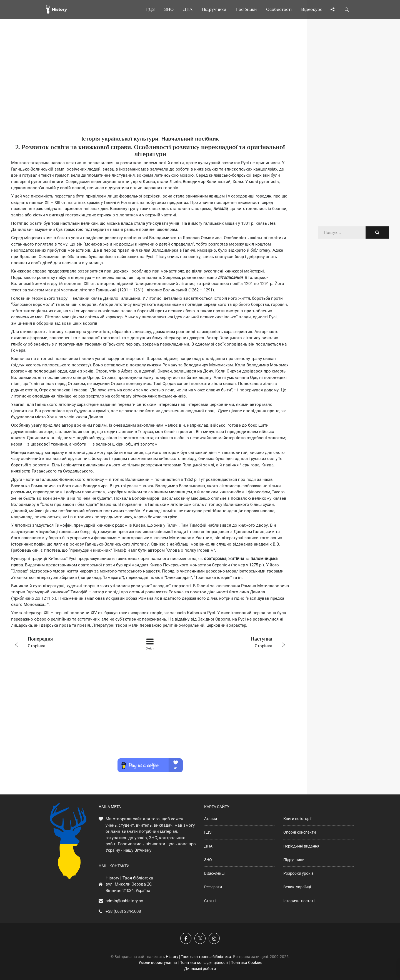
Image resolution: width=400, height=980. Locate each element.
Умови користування (158, 962)
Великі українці (297, 887)
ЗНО (208, 860)
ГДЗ (208, 832)
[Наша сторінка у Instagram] (214, 938)
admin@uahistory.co (124, 901)
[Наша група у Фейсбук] (186, 938)
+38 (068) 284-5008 (123, 911)
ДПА (208, 846)
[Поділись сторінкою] (332, 9)
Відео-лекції (215, 873)
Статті (210, 901)
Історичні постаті (299, 901)
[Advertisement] (150, 86)
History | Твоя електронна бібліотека (198, 957)
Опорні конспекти (300, 832)
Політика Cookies (246, 962)
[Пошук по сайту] (347, 9)
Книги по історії (297, 819)
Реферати (213, 887)
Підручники (294, 860)
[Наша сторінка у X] (200, 938)
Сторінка (66, 642)
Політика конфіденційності (204, 962)
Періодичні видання (301, 846)
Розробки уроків (298, 873)
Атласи (211, 819)
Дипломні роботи (200, 969)
